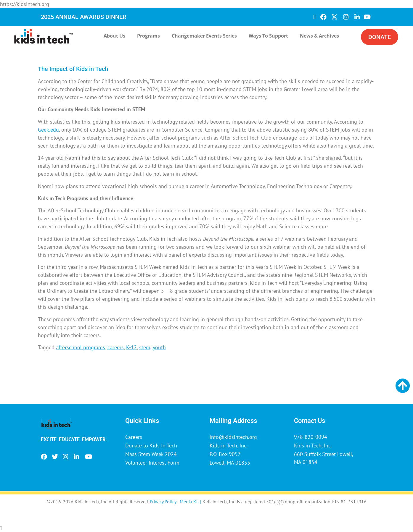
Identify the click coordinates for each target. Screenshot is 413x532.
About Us (114, 36)
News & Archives (319, 36)
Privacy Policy (163, 502)
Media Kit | (191, 502)
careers (116, 347)
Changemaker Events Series (204, 36)
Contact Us (310, 421)
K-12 (131, 347)
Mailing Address (233, 421)
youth (159, 347)
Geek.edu (48, 130)
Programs (148, 36)
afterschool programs (81, 347)
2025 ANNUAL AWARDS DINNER (84, 17)
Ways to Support (268, 36)
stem (145, 347)
